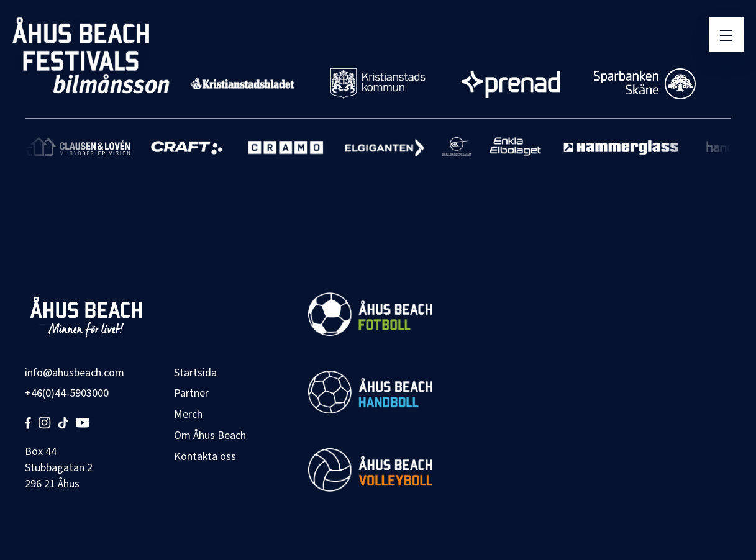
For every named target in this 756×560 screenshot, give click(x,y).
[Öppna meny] (726, 35)
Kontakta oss (205, 457)
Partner (191, 393)
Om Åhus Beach (210, 436)
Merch (188, 414)
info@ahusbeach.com (75, 373)
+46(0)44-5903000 (67, 393)
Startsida (195, 373)
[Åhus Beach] (81, 44)
